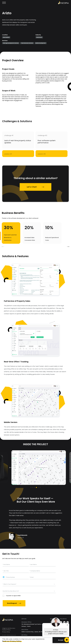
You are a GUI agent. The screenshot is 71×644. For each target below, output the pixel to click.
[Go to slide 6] (40, 487)
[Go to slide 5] (38, 487)
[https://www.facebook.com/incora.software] (61, 623)
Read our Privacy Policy (12, 641)
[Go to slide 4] (36, 487)
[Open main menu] (4, 3)
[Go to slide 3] (35, 487)
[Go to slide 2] (33, 487)
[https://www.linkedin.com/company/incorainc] (64, 623)
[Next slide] (60, 466)
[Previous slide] (11, 468)
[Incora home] (63, 3)
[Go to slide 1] (31, 487)
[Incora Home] (11, 620)
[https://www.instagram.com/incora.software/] (68, 623)
